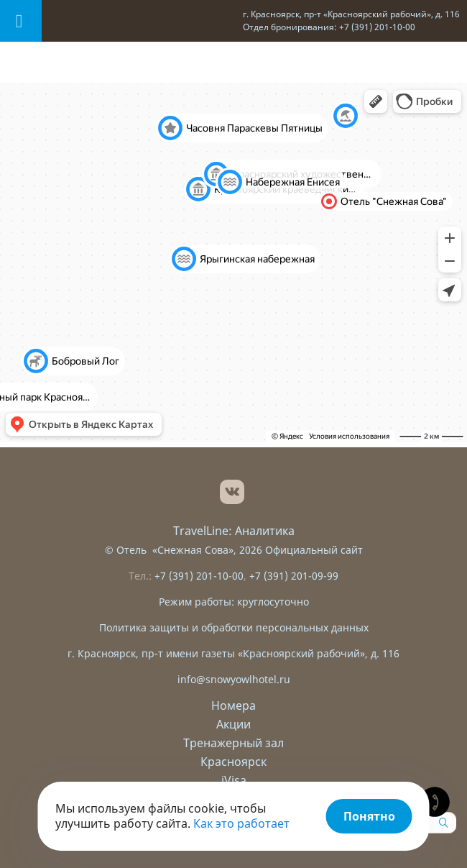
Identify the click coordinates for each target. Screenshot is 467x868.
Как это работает (241, 823)
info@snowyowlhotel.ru (234, 679)
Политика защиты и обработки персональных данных (234, 627)
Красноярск (233, 762)
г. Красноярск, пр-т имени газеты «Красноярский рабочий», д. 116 (233, 653)
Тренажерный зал (233, 743)
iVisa (234, 780)
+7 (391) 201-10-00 (199, 576)
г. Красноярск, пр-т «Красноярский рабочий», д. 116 (351, 14)
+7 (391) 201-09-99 (294, 576)
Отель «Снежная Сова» (175, 550)
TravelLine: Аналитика (234, 531)
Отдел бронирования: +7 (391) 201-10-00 (329, 27)
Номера (233, 705)
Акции (233, 724)
